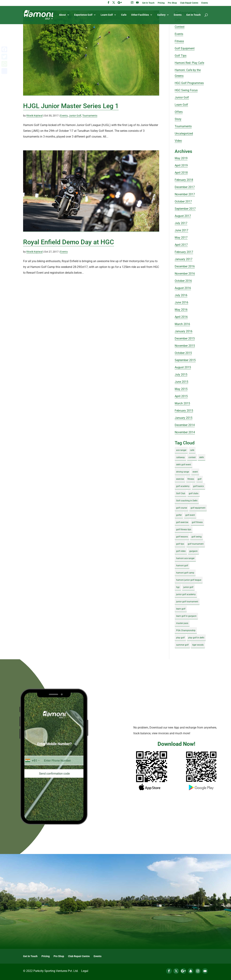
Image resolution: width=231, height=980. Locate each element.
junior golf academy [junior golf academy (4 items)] (186, 594)
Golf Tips (181, 56)
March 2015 (182, 403)
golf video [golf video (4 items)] (181, 551)
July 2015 (181, 375)
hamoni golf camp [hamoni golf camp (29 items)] (185, 573)
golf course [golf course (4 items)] (182, 508)
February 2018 (184, 180)
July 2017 (181, 223)
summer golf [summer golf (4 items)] (182, 645)
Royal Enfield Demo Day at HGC (69, 242)
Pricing (161, 3)
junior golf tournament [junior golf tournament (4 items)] (187, 602)
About (62, 15)
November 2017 (185, 194)
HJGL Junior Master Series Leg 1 (71, 106)
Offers (179, 112)
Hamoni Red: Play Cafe (189, 63)
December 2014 (185, 425)
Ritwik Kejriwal (34, 116)
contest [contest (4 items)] (192, 457)
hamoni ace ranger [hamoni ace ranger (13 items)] (185, 558)
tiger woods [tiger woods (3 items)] (198, 645)
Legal (85, 971)
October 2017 (183, 201)
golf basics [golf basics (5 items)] (198, 486)
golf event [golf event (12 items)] (190, 515)
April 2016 (181, 317)
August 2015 (183, 367)
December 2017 (185, 187)
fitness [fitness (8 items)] (191, 479)
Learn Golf (107, 15)
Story (178, 119)
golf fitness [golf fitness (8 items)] (197, 522)
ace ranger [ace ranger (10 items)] (181, 450)
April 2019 (181, 165)
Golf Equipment (185, 48)
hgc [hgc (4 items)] (178, 587)
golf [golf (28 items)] (200, 479)
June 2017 (181, 230)
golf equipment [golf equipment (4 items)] (198, 508)
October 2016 (183, 281)
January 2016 (184, 331)
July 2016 (181, 295)
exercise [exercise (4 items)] (180, 479)
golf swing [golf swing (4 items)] (197, 537)
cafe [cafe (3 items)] (192, 450)
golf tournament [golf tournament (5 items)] (196, 544)
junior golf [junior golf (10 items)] (188, 587)
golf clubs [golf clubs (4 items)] (194, 493)
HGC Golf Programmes (189, 83)
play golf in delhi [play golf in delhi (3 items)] (196, 638)
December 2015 (185, 338)
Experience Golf (83, 15)
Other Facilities (140, 15)
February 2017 (184, 252)
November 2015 (185, 346)
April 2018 (181, 173)
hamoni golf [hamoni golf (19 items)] (182, 566)
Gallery (161, 15)
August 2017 (183, 216)
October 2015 (183, 353)
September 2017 (185, 209)
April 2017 (181, 245)
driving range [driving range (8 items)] (183, 472)
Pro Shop (172, 3)
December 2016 (185, 266)
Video (178, 141)
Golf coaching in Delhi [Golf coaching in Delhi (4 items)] (187, 501)
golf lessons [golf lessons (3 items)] (182, 537)
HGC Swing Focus (186, 90)
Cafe (124, 15)
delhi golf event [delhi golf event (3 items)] (184, 465)
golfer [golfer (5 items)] (179, 515)
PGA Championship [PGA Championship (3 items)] (186, 630)
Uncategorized (184, 133)
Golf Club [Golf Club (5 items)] (181, 493)
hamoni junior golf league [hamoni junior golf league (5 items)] (189, 580)
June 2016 (181, 302)
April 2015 (181, 396)
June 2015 (181, 382)
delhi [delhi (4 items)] (202, 457)
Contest (180, 27)
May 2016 (181, 310)
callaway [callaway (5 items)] (180, 457)
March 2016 (182, 324)
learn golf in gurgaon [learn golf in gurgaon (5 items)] (186, 616)
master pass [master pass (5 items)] (182, 623)
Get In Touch (148, 3)
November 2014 (185, 432)
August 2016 (183, 288)
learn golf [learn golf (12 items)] (181, 609)
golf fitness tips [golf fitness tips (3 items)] (184, 529)
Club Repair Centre (189, 3)
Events (205, 3)
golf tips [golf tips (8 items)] (180, 544)
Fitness (179, 41)
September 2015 (185, 360)
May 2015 (181, 389)
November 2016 (185, 274)
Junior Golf (75, 116)
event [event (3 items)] (195, 472)
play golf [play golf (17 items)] (180, 638)
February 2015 (184, 411)
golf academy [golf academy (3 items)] (183, 486)
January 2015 (184, 418)
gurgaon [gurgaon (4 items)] (193, 551)
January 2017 (184, 259)
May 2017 (181, 238)
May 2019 (181, 158)
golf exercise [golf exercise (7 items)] (182, 522)
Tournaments (90, 116)
